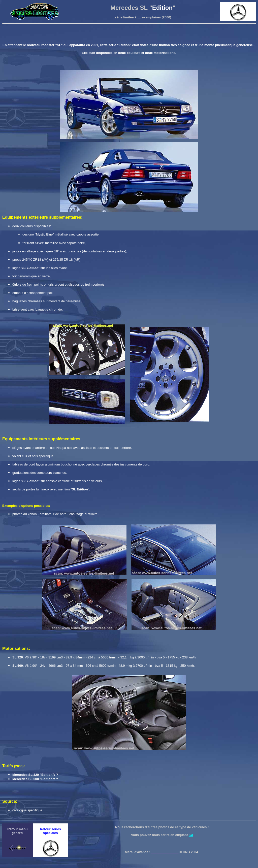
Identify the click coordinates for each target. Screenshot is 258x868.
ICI (191, 835)
